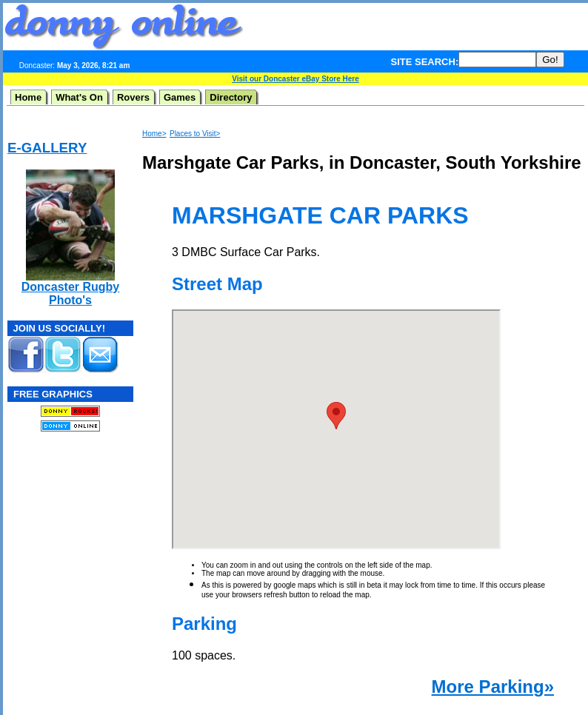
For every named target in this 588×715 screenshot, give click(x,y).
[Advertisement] (52, 534)
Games (180, 97)
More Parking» (493, 687)
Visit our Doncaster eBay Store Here (295, 79)
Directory (231, 97)
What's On (79, 97)
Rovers (133, 97)
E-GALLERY (47, 148)
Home (28, 97)
